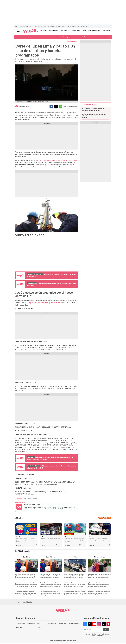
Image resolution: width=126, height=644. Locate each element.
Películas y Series (74, 624)
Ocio (39, 624)
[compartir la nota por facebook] (51, 107)
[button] (110, 37)
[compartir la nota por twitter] (56, 107)
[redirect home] (30, 31)
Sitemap (40, 628)
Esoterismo (19, 628)
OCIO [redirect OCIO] (85, 31)
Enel (25, 498)
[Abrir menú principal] (18, 31)
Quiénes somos (105, 634)
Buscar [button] (106, 629)
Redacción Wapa (24, 106)
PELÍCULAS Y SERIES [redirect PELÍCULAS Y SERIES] (94, 31)
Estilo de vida (62, 624)
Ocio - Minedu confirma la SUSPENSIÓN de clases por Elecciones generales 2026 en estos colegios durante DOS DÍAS (63, 37)
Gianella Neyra (37, 26)
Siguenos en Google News (71, 107)
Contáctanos (87, 634)
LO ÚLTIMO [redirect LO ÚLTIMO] (43, 31)
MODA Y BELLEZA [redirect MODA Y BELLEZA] (65, 31)
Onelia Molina (82, 26)
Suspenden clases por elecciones (54, 26)
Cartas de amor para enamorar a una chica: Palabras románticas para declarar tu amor (95, 116)
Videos (29, 628)
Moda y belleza (52, 624)
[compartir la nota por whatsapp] (61, 107)
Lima (30, 498)
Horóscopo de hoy (25, 26)
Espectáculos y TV (32, 624)
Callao (35, 498)
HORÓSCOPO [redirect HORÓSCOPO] (106, 31)
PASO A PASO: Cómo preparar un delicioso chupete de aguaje (93, 110)
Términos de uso (96, 634)
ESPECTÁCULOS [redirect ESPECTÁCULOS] (53, 31)
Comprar (34, 545)
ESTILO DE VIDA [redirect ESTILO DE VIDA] (77, 31)
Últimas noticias (20, 624)
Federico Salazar (71, 26)
